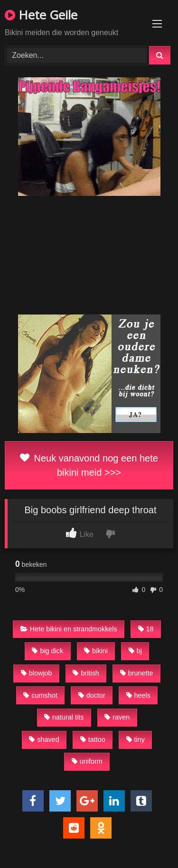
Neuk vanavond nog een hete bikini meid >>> (89, 465)
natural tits (64, 717)
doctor (92, 695)
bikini (96, 651)
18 (146, 629)
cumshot (40, 695)
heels (138, 695)
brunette (137, 673)
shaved (44, 739)
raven (117, 717)
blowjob (37, 673)
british (86, 673)
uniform (87, 761)
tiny (136, 739)
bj (135, 651)
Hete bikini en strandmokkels (69, 629)
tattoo (93, 739)
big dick (47, 651)
